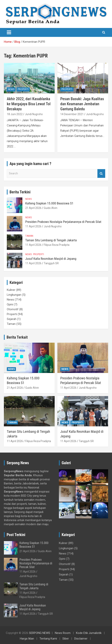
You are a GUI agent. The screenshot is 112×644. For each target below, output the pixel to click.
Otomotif (13, 309)
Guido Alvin (51, 208)
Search (101, 173)
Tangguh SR (51, 263)
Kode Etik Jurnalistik (89, 633)
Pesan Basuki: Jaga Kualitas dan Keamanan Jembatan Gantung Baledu (82, 104)
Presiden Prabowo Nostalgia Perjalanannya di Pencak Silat (63, 222)
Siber (66, 639)
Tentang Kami (48, 639)
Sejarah (12, 319)
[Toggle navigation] (9, 32)
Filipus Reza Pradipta (57, 245)
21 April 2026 (33, 208)
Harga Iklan (27, 639)
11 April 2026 (33, 226)
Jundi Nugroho (34, 114)
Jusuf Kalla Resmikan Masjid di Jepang (51, 259)
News (11, 89)
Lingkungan (14, 295)
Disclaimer (81, 639)
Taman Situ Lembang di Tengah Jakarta (51, 240)
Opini (10, 304)
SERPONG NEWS (40, 633)
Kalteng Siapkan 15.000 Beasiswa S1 (49, 203)
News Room (63, 633)
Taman (29, 236)
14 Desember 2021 (72, 114)
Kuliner (11, 290)
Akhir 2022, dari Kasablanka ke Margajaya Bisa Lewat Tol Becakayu (29, 104)
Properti (23, 89)
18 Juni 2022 (15, 114)
